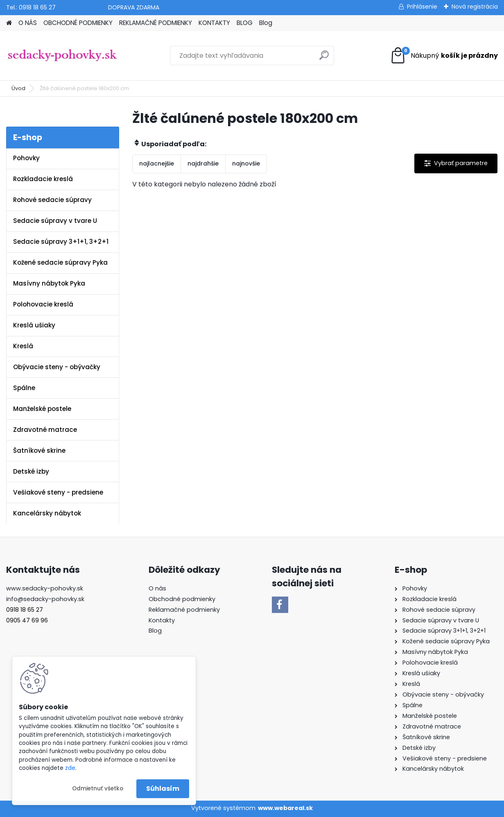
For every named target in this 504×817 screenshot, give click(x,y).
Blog (266, 23)
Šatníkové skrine (39, 450)
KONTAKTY (214, 23)
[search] (324, 58)
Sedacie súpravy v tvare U (55, 221)
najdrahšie (203, 163)
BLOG (245, 23)
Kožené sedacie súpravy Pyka (60, 262)
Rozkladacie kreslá (43, 179)
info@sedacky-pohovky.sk (45, 599)
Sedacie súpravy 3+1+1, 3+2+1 (61, 242)
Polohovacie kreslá (43, 304)
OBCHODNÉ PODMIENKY (78, 23)
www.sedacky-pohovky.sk (45, 588)
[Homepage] (9, 23)
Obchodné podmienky (182, 599)
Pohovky (26, 158)
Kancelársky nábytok (47, 513)
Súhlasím (163, 789)
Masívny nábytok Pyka (49, 283)
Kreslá (23, 346)
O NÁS (28, 23)
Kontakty (162, 620)
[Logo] (62, 56)
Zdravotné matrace (45, 430)
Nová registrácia (475, 7)
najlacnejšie (157, 163)
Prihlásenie (422, 7)
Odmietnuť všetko (98, 789)
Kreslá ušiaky (34, 325)
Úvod (18, 88)
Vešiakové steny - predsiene (58, 492)
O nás (157, 588)
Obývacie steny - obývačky (57, 367)
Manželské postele (42, 409)
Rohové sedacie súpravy (52, 200)
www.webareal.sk (285, 808)
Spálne (24, 388)
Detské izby (31, 471)
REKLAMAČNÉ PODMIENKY (156, 23)
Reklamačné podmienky (184, 610)
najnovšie (246, 163)
